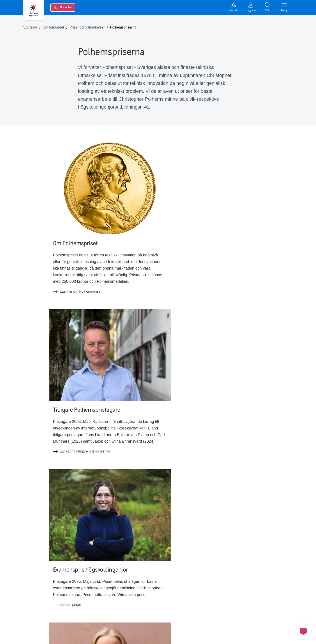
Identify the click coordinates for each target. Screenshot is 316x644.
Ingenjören (150, 604)
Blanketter (92, 595)
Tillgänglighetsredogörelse (162, 622)
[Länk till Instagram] (250, 616)
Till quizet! (53, 518)
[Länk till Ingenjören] (287, 616)
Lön (31, 585)
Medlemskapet (39, 622)
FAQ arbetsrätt (96, 622)
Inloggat (214, 593)
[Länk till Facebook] (213, 616)
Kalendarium (37, 604)
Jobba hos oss (153, 585)
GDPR (163, 637)
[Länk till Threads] (275, 616)
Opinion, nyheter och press (49, 613)
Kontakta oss (217, 584)
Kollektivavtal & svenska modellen (111, 585)
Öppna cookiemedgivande (212, 637)
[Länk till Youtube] (238, 616)
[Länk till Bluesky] (263, 616)
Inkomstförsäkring (41, 595)
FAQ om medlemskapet (103, 613)
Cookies (180, 637)
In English (149, 613)
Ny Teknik (92, 604)
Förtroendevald (153, 595)
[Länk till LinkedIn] (226, 616)
